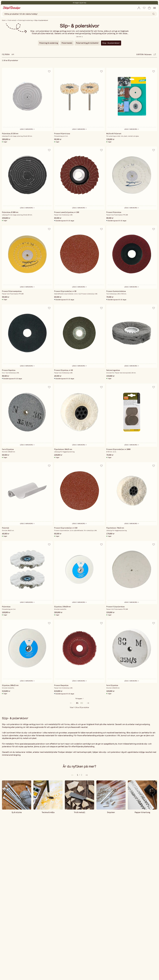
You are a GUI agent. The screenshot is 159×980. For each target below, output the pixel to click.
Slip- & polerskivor (111, 43)
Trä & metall (12, 20)
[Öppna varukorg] (149, 8)
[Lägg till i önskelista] (144, 8)
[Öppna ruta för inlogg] (139, 8)
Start (4, 20)
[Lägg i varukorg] (27, 129)
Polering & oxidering (25, 20)
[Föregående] (86, 775)
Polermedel (67, 43)
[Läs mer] (79, 37)
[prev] (71, 703)
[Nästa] (73, 775)
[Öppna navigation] (155, 8)
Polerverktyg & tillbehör (87, 43)
